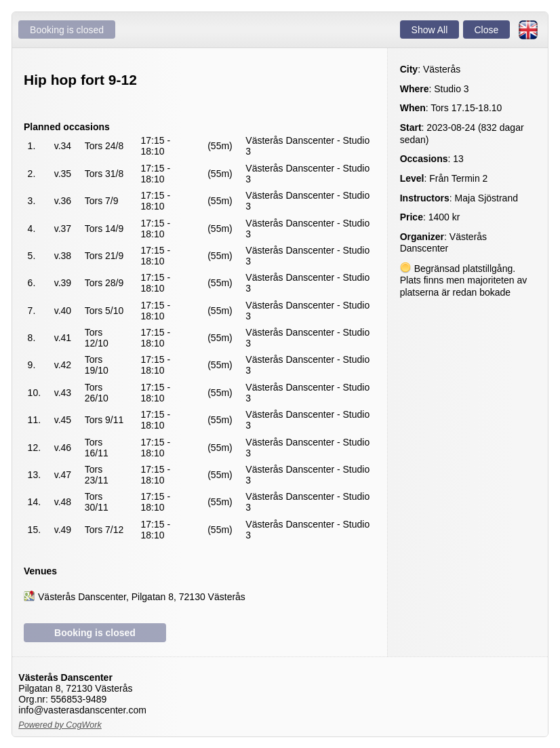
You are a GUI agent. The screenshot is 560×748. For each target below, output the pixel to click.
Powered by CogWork (60, 725)
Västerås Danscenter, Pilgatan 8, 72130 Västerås (142, 596)
